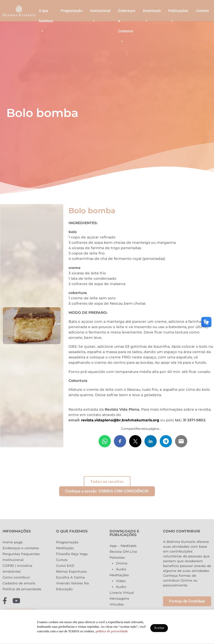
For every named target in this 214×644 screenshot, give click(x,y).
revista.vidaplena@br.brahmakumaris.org (120, 420)
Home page (13, 542)
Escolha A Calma (70, 577)
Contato (202, 11)
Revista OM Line (123, 552)
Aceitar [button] (159, 628)
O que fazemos (46, 12)
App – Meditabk (123, 546)
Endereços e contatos (21, 548)
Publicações (178, 12)
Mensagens (119, 598)
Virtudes (117, 604)
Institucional (100, 12)
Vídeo (121, 581)
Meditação (65, 548)
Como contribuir (16, 577)
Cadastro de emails (19, 583)
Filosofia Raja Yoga (72, 554)
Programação (72, 11)
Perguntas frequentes (21, 554)
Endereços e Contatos (127, 12)
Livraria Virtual (122, 593)
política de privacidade (112, 631)
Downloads (152, 12)
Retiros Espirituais (71, 571)
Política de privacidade (22, 589)
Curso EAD (65, 566)
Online (122, 563)
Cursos (62, 560)
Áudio (121, 569)
